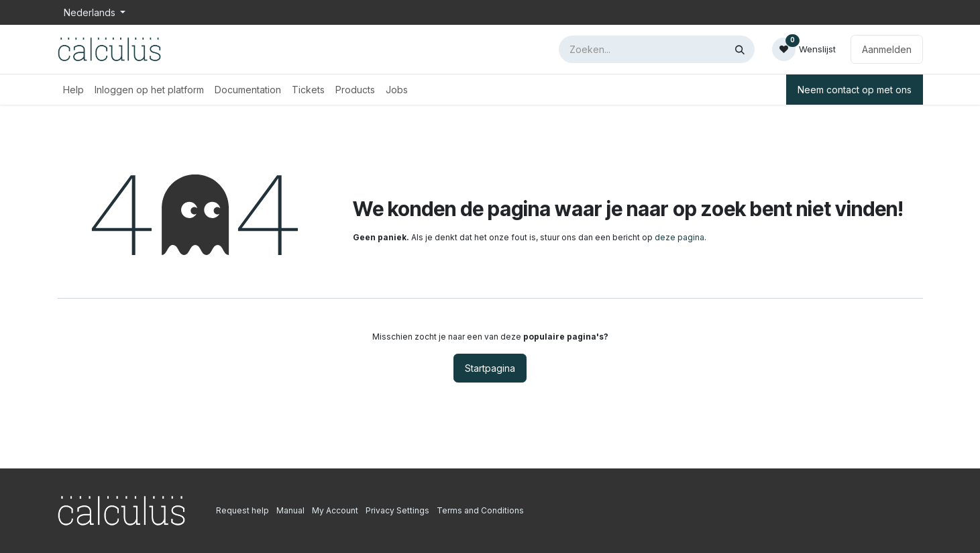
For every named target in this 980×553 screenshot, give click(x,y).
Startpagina (490, 368)
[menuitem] (73, 90)
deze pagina (679, 237)
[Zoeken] (740, 49)
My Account (335, 510)
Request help (242, 510)
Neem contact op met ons (855, 90)
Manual (290, 510)
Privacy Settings (397, 510)
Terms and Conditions (480, 510)
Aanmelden (887, 49)
